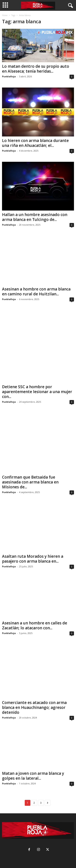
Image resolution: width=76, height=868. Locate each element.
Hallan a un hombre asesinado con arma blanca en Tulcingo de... (35, 217)
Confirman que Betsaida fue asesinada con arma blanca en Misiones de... (30, 482)
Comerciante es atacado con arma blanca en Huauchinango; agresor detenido (34, 707)
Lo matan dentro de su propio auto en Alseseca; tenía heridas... (36, 69)
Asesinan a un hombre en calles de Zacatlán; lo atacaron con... (35, 625)
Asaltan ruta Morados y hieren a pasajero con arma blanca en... (33, 558)
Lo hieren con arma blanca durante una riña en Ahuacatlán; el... (35, 143)
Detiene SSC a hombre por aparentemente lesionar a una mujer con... (37, 391)
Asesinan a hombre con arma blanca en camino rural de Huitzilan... (36, 291)
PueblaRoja (9, 76)
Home (5, 15)
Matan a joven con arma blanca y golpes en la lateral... (33, 775)
